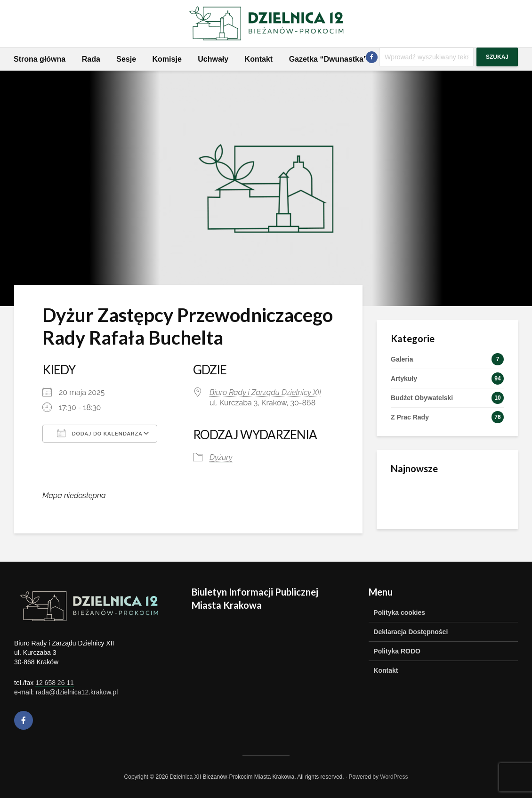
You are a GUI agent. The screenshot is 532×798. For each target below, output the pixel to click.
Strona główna (40, 59)
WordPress (394, 777)
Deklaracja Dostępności (411, 632)
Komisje (167, 59)
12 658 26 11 (55, 683)
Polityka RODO (397, 651)
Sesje (126, 59)
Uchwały (213, 59)
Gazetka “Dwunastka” (328, 59)
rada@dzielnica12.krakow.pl (77, 692)
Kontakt (259, 59)
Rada (91, 59)
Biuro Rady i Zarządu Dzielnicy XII (265, 392)
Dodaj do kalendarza (100, 433)
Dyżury (221, 457)
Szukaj (497, 57)
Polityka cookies (399, 613)
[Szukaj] (427, 57)
